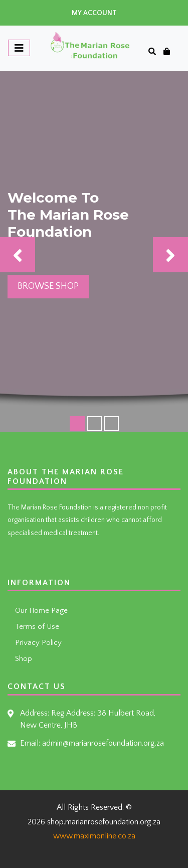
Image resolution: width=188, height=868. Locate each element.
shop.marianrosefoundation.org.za (104, 822)
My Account (94, 13)
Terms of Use (37, 627)
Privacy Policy (38, 643)
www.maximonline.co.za (94, 836)
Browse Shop (48, 286)
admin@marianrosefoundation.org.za (103, 743)
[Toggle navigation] (19, 48)
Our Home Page (41, 611)
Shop (24, 659)
